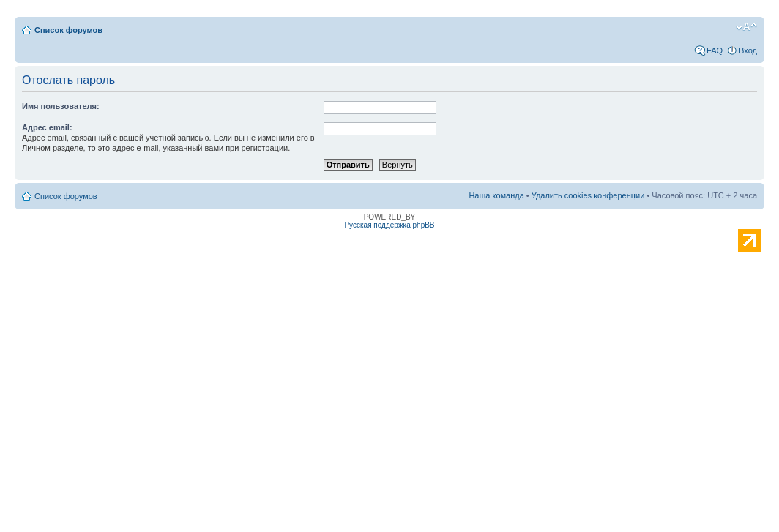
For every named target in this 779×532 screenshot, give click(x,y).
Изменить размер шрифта (746, 27)
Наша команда (496, 195)
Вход (748, 50)
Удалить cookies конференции (588, 195)
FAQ (715, 50)
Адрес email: (47, 127)
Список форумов (68, 30)
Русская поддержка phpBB (389, 225)
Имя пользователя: (61, 106)
